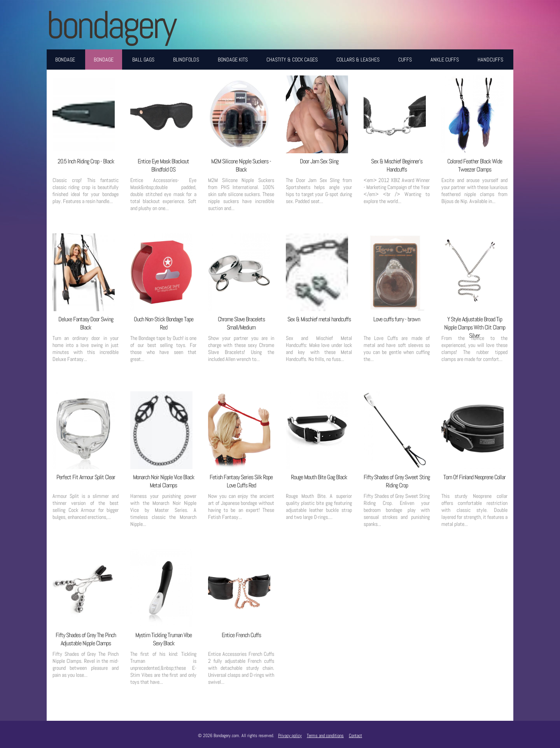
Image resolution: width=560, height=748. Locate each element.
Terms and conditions (325, 736)
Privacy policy (290, 736)
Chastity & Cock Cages (292, 60)
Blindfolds (186, 60)
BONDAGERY (111, 25)
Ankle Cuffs (445, 60)
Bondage (65, 60)
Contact (355, 736)
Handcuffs (490, 60)
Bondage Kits (233, 60)
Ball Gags (143, 60)
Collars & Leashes (358, 60)
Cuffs (405, 60)
